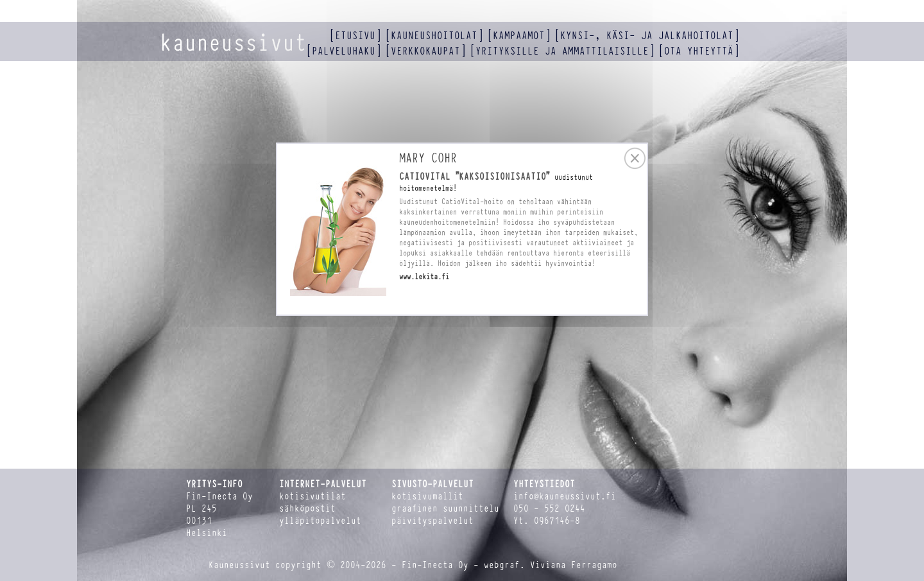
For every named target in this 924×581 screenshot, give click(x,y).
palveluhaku (344, 51)
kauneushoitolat (434, 36)
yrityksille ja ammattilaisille (562, 51)
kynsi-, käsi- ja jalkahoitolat (647, 36)
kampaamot (519, 36)
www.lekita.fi (424, 277)
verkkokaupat (425, 51)
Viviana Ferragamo (574, 565)
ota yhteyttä (699, 51)
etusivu (355, 36)
